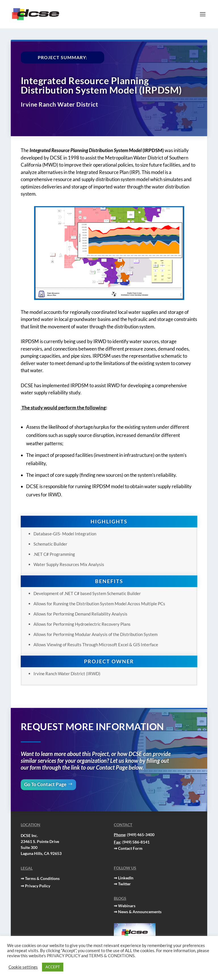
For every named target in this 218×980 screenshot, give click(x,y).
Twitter (124, 884)
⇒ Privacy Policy (35, 886)
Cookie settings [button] (23, 967)
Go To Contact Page (45, 784)
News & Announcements (140, 912)
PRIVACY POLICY (64, 956)
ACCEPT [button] (53, 967)
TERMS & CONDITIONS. (112, 956)
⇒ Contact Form (128, 848)
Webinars (127, 906)
